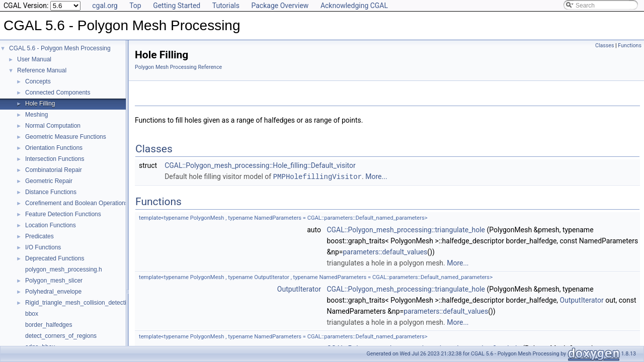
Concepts (38, 81)
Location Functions (51, 225)
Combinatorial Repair (54, 170)
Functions (630, 46)
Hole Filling (40, 104)
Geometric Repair (49, 181)
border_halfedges (49, 325)
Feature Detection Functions (63, 214)
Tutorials (226, 6)
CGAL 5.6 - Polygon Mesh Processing (60, 48)
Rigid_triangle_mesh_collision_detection (79, 303)
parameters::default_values (385, 251)
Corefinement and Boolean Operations (77, 203)
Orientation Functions (54, 148)
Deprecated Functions (55, 258)
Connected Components (58, 93)
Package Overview (280, 6)
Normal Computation (53, 126)
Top (135, 6)
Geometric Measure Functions (66, 137)
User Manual (34, 59)
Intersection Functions (55, 159)
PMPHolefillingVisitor (317, 176)
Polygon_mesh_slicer (54, 281)
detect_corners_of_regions (61, 336)
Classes (605, 46)
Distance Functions (51, 192)
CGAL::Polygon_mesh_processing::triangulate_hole (406, 229)
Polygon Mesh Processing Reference (178, 67)
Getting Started (177, 6)
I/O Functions (43, 247)
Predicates (39, 236)
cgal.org (105, 6)
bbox (32, 314)
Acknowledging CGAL (354, 6)
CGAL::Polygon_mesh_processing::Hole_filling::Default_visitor (260, 165)
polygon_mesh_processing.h (64, 269)
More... (376, 176)
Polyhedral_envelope (53, 292)
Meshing (36, 115)
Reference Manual (42, 70)
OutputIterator (299, 289)
